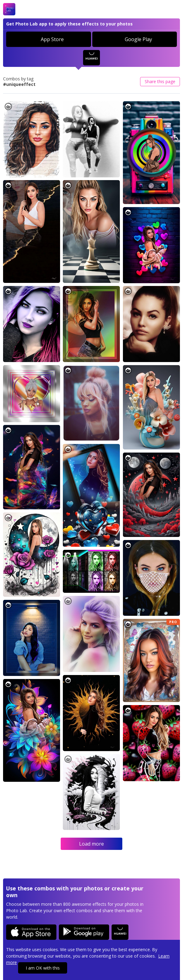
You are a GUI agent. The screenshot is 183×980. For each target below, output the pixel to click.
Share (160, 81)
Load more (91, 844)
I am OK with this (43, 968)
